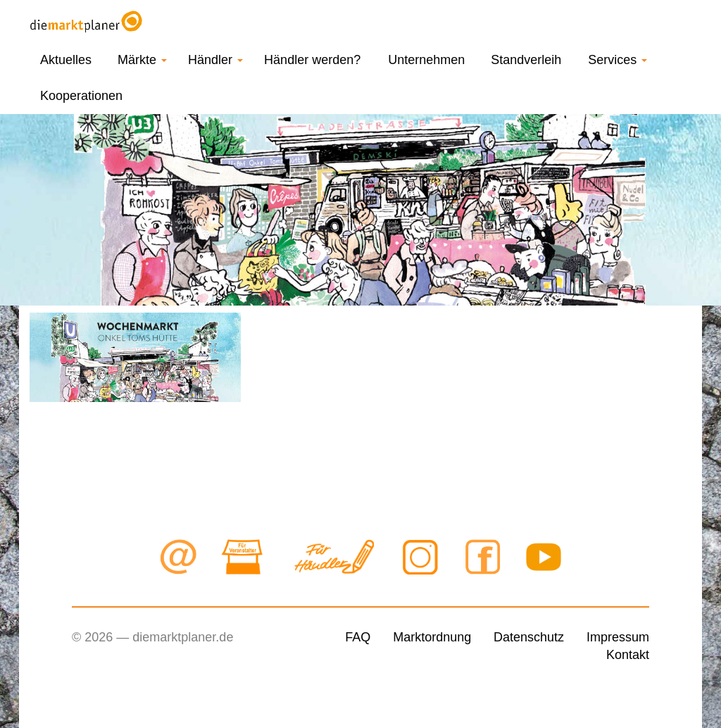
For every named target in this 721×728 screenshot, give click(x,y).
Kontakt (628, 655)
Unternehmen (426, 60)
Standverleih (526, 60)
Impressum (618, 637)
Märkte (142, 60)
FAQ (358, 637)
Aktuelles (66, 60)
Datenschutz (529, 637)
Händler (215, 60)
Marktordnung (432, 637)
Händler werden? (312, 60)
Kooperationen (81, 96)
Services (617, 60)
